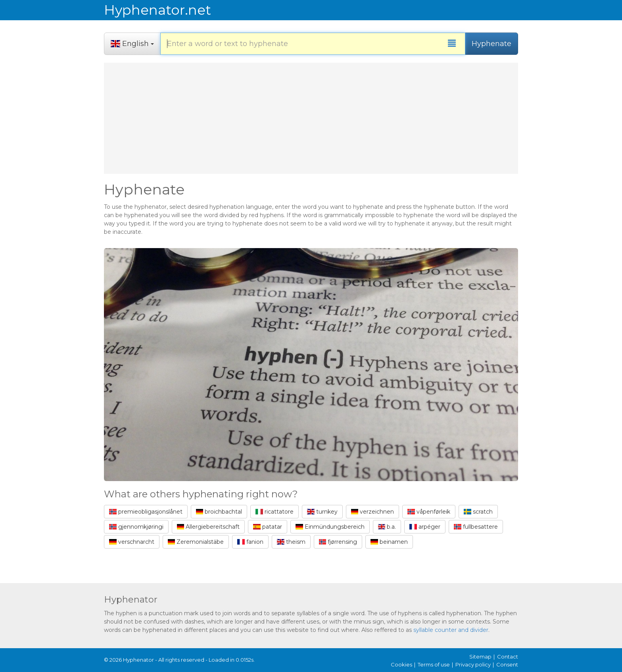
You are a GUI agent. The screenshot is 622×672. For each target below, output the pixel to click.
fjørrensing (338, 542)
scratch (478, 512)
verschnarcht (132, 542)
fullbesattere (476, 527)
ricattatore (275, 512)
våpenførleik (429, 512)
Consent (507, 664)
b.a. (387, 527)
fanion (250, 542)
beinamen (389, 542)
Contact (508, 657)
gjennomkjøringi (136, 527)
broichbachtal (219, 512)
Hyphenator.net (157, 10)
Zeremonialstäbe (196, 542)
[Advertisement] (311, 118)
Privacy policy (473, 664)
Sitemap (480, 657)
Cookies (401, 664)
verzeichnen (373, 512)
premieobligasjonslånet (146, 512)
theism (291, 542)
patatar (268, 527)
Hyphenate (491, 44)
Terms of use (434, 664)
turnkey (322, 512)
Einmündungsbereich (330, 527)
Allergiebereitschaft (208, 527)
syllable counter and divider (451, 630)
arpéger (425, 527)
